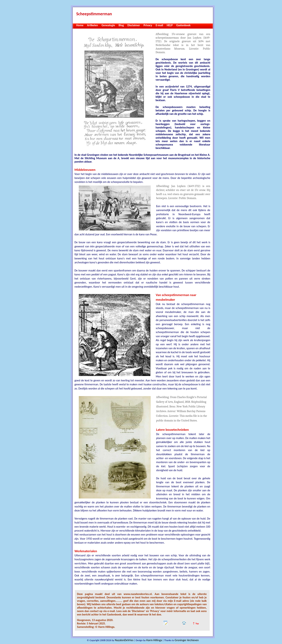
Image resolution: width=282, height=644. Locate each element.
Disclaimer (134, 25)
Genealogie (108, 25)
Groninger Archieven (187, 640)
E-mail (159, 25)
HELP (170, 25)
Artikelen (93, 25)
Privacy (148, 25)
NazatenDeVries (124, 640)
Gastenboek (183, 25)
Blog (121, 25)
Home (80, 25)
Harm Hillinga (154, 640)
